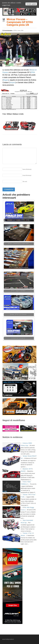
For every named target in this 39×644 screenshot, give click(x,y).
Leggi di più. (6, 5)
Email (27, 175)
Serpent (12, 82)
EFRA (15, 31)
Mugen (6, 80)
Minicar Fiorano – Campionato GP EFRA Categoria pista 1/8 (20, 22)
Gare (19, 31)
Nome (27, 169)
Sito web (25, 182)
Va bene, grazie (31, 4)
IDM (22, 31)
